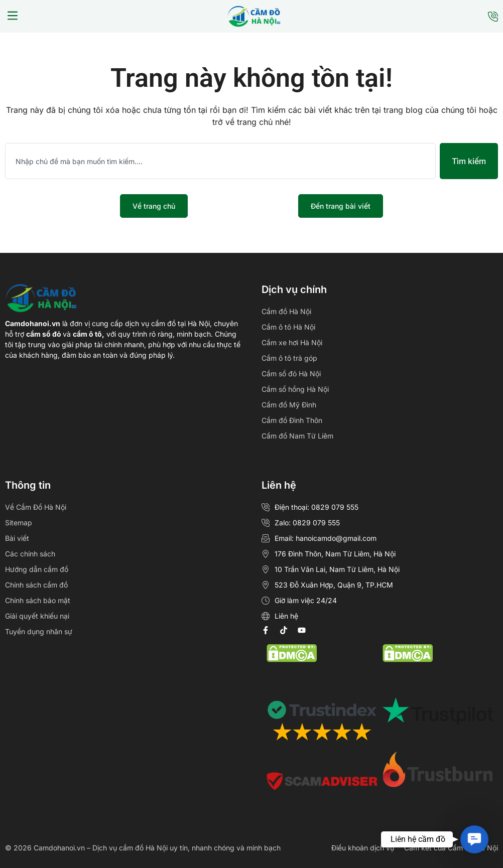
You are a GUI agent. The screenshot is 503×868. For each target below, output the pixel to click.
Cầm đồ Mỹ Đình (289, 405)
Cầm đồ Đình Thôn (292, 420)
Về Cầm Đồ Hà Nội (36, 507)
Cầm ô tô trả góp (289, 358)
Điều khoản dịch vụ (363, 848)
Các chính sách (30, 554)
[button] (13, 17)
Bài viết (17, 538)
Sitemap (19, 523)
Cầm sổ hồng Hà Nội (295, 389)
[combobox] (220, 161)
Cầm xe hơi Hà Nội (292, 342)
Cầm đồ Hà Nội (286, 311)
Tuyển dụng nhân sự (39, 631)
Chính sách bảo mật (38, 600)
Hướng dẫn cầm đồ (37, 569)
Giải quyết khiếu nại (37, 616)
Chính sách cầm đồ (36, 585)
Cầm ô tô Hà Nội (288, 327)
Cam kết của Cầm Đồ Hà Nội (451, 848)
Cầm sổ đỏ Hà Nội (291, 374)
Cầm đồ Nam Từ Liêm (297, 436)
